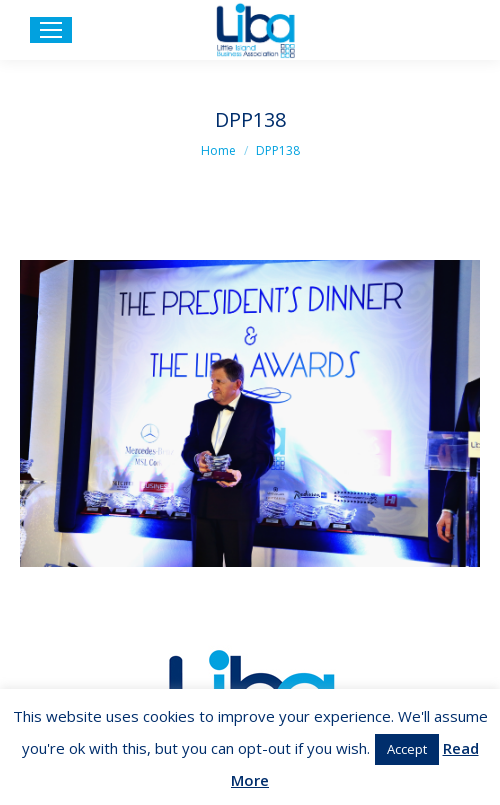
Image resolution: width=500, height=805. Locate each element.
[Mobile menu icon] (51, 30)
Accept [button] (407, 749)
